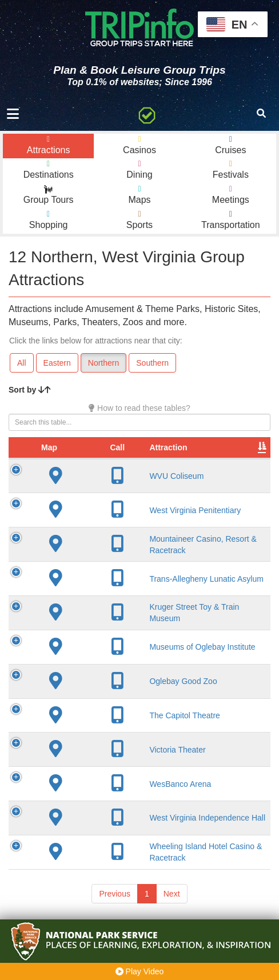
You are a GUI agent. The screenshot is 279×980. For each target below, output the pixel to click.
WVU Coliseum (111, 487)
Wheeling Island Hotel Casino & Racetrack (113, 869)
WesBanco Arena (115, 795)
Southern (152, 363)
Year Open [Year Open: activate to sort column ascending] (238, 453)
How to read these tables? (139, 408)
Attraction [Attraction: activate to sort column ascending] (103, 459)
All (22, 363)
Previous (114, 915)
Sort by (30, 390)
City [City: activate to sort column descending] (177, 459)
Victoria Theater (112, 761)
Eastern (57, 363)
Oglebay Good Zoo (118, 693)
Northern (103, 363)
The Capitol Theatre (119, 727)
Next (172, 915)
